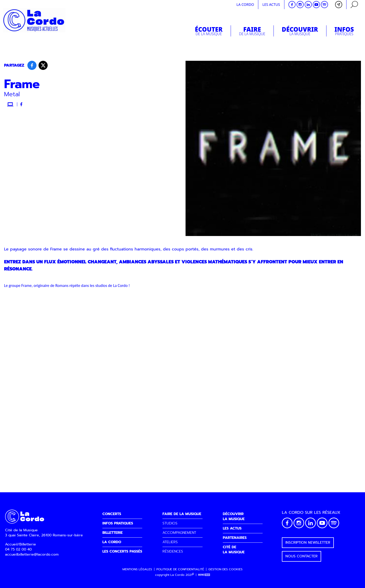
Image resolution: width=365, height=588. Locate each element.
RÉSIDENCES (173, 551)
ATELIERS (170, 542)
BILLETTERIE (113, 533)
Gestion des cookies (225, 569)
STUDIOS (170, 523)
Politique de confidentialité (180, 569)
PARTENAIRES (235, 538)
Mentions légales (137, 569)
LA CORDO (112, 542)
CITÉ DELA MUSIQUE (234, 550)
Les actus (271, 4)
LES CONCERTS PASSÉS (122, 551)
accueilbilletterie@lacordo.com (32, 554)
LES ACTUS (232, 528)
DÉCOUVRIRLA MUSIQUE (234, 516)
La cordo (245, 4)
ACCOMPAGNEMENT (179, 533)
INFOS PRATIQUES (118, 523)
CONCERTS (112, 514)
